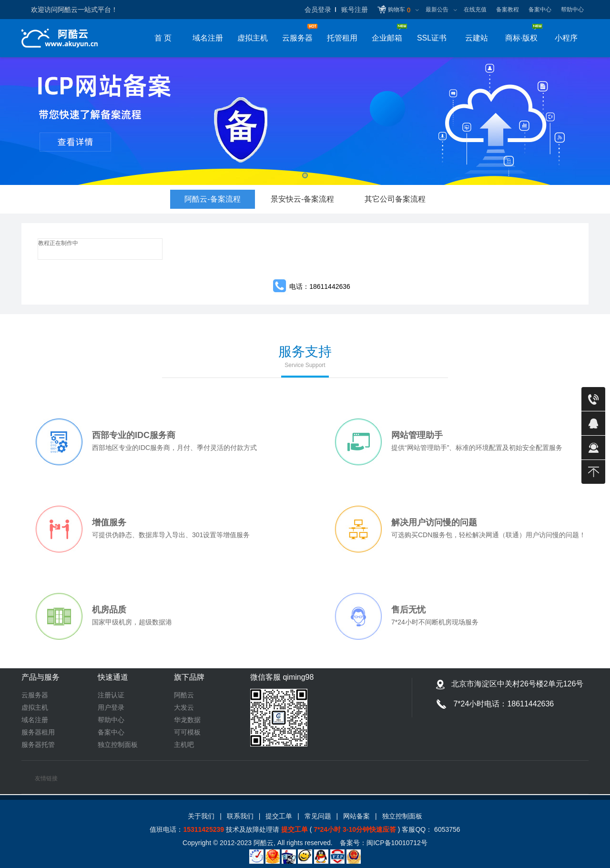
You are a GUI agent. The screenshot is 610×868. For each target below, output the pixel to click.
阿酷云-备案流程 (212, 202)
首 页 (163, 38)
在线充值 (475, 10)
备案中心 (540, 10)
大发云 (184, 707)
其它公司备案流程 (395, 199)
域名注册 (208, 38)
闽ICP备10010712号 (397, 843)
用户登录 (111, 707)
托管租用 (342, 38)
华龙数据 (187, 720)
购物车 (399, 10)
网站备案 (356, 816)
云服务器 (35, 695)
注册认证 (111, 695)
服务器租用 (38, 732)
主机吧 (184, 745)
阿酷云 (184, 695)
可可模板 (187, 732)
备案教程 (508, 10)
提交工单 (279, 816)
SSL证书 (432, 38)
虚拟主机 (253, 38)
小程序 (566, 38)
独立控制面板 (118, 745)
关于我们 (201, 816)
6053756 (446, 829)
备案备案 (305, 121)
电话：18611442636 (320, 286)
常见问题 (318, 816)
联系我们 (240, 816)
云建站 (477, 38)
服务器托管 (38, 745)
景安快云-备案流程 (302, 199)
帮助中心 (572, 10)
